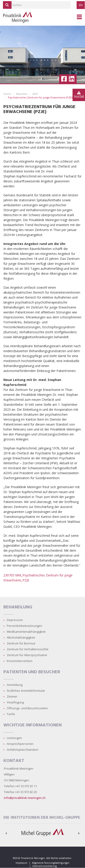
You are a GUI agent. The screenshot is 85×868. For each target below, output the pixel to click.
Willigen (9, 774)
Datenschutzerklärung (45, 866)
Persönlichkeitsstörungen (24, 626)
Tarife (11, 714)
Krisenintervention (20, 661)
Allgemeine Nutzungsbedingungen (51, 863)
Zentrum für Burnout (21, 643)
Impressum (21, 863)
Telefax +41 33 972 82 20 (20, 792)
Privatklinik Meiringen (19, 768)
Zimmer (12, 696)
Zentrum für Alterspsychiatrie (27, 655)
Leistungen (14, 738)
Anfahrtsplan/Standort (22, 750)
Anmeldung (15, 685)
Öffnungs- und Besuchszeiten (27, 708)
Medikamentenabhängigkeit (26, 632)
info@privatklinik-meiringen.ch (25, 798)
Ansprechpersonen (20, 744)
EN (81, 5)
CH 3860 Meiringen (17, 780)
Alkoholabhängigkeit (21, 637)
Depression (15, 620)
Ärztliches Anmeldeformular (26, 691)
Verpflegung (15, 702)
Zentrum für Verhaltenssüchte (28, 649)
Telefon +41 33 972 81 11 (20, 786)
